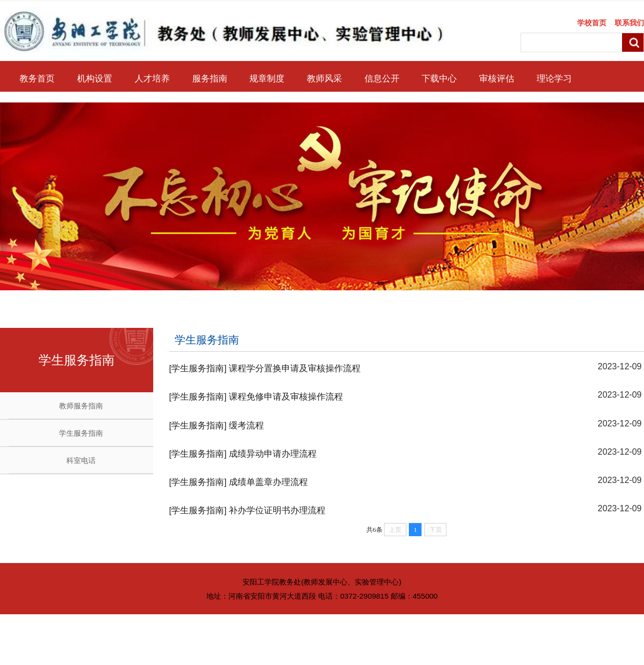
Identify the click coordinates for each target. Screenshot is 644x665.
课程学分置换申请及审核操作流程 (295, 368)
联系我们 (629, 23)
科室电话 (81, 460)
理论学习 (554, 79)
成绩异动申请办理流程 (273, 454)
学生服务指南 (81, 433)
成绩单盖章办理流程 (268, 482)
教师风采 (324, 79)
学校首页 (592, 23)
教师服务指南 (81, 406)
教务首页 (37, 79)
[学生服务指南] (198, 368)
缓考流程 (246, 425)
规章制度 (267, 79)
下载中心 (439, 79)
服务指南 (210, 79)
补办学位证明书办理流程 (277, 510)
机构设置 (95, 79)
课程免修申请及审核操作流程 (286, 397)
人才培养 (152, 79)
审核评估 (497, 79)
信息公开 (382, 79)
